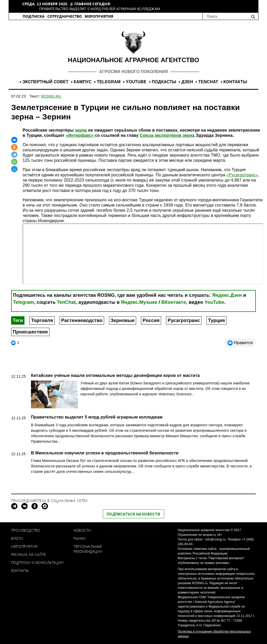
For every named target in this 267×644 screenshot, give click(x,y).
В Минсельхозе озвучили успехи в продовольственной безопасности (105, 453)
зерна (81, 130)
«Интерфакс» (80, 135)
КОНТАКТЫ (235, 82)
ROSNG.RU (51, 96)
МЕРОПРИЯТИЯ (99, 16)
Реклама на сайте (28, 554)
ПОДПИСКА (34, 16)
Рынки (80, 538)
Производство (26, 530)
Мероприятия (24, 546)
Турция (216, 320)
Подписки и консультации (37, 562)
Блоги (17, 538)
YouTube (214, 302)
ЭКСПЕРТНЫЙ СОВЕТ (45, 82)
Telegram (23, 302)
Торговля (42, 320)
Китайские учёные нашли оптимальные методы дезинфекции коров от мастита (115, 375)
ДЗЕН (187, 82)
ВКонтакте (174, 302)
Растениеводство (82, 320)
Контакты (20, 571)
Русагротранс (184, 320)
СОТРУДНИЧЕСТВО (65, 16)
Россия (151, 320)
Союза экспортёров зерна (168, 135)
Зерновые (123, 320)
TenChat (66, 302)
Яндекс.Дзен (227, 295)
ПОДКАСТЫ (164, 82)
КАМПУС (83, 82)
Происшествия (30, 332)
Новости (82, 530)
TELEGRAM (109, 82)
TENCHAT (208, 82)
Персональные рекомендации (88, 549)
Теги (18, 320)
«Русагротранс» (242, 175)
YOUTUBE (136, 82)
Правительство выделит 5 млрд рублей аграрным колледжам (97, 417)
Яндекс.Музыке (139, 302)
